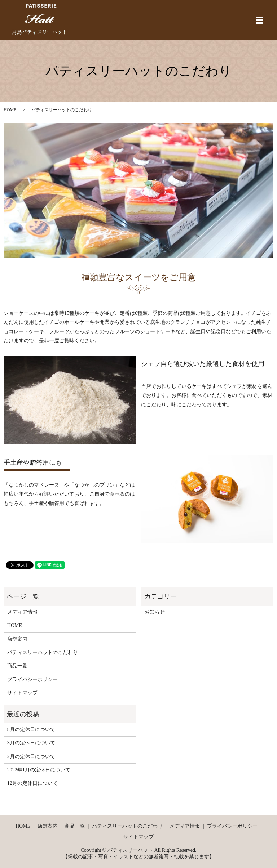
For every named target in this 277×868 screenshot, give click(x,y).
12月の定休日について (32, 783)
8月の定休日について (31, 730)
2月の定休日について (31, 757)
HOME (10, 110)
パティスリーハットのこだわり (43, 652)
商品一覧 (17, 666)
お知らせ (155, 612)
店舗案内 (17, 639)
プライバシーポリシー (32, 679)
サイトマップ (22, 693)
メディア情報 (22, 612)
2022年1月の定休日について (39, 770)
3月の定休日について (31, 743)
